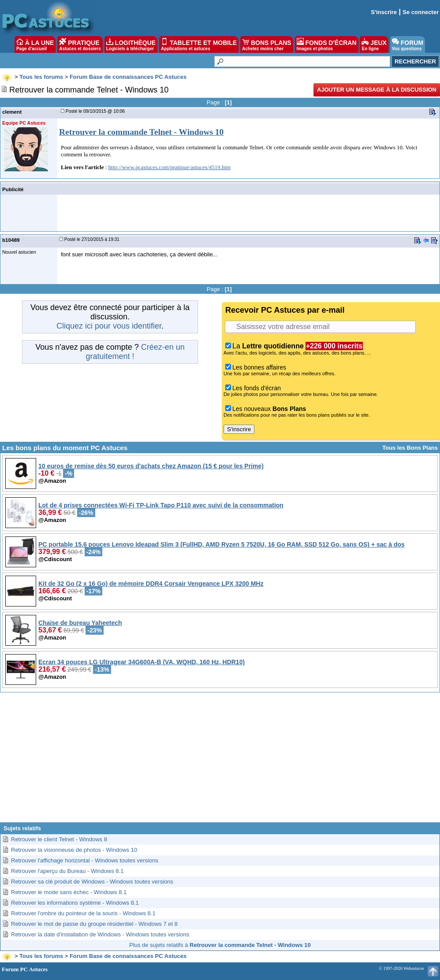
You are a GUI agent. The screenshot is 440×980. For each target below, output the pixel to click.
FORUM (408, 44)
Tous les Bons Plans (410, 448)
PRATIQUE (80, 44)
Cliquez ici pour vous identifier (109, 326)
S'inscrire (384, 12)
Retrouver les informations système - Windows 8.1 (75, 903)
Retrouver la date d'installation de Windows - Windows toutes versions (100, 934)
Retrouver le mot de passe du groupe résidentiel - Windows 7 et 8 (94, 924)
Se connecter (421, 12)
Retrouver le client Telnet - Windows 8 (59, 839)
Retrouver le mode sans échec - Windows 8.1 (69, 892)
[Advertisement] (220, 761)
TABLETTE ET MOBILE (199, 44)
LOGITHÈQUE (131, 44)
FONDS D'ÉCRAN (327, 44)
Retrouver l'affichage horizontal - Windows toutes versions (85, 860)
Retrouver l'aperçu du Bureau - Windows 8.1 (67, 871)
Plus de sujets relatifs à (220, 945)
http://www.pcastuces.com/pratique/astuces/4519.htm (170, 167)
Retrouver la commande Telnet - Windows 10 (141, 132)
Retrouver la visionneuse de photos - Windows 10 (74, 850)
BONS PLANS (267, 44)
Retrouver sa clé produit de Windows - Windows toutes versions (92, 882)
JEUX (374, 44)
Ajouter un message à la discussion (377, 90)
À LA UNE (35, 44)
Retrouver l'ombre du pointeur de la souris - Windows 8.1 (83, 913)
